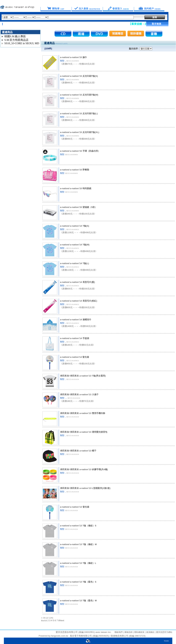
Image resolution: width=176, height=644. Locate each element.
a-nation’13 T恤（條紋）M (83, 544)
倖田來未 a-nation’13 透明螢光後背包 (89, 432)
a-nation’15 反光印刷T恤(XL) (85, 132)
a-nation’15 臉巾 (78, 57)
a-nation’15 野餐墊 (80, 170)
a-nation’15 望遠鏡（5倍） (83, 207)
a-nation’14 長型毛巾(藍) (83, 282)
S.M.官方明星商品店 (16, 40)
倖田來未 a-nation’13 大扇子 (84, 394)
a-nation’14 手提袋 (80, 338)
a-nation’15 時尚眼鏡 (81, 188)
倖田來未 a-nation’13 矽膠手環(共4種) (89, 469)
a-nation (65, 57)
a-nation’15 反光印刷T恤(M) (84, 95)
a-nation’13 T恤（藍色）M (83, 601)
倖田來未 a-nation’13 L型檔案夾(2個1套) (90, 488)
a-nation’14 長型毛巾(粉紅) (84, 301)
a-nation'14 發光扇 (80, 357)
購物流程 (128, 632)
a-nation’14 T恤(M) (80, 245)
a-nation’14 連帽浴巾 (81, 320)
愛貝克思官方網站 (164, 632)
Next (62, 620)
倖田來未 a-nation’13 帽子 (83, 451)
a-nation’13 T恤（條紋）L (83, 563)
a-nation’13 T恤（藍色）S (83, 582)
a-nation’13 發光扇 (80, 507)
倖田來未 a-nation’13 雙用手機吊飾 (88, 413)
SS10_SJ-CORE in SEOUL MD (22, 43)
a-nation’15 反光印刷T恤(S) (84, 76)
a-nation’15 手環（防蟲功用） (85, 151)
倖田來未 (65, 376)
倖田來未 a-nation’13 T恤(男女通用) (88, 376)
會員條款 (150, 632)
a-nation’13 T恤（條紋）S (83, 526)
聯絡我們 (119, 632)
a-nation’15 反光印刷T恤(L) (84, 113)
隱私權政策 (139, 632)
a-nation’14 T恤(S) (80, 226)
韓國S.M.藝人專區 (15, 36)
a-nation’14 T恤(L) (79, 263)
